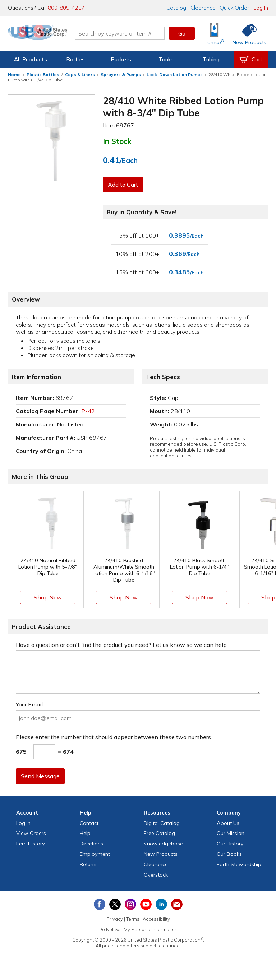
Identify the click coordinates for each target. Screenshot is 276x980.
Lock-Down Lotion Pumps (175, 74)
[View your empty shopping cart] (251, 60)
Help (85, 833)
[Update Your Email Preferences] (177, 904)
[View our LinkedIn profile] (161, 904)
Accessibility (156, 919)
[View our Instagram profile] (130, 904)
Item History (31, 844)
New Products (161, 854)
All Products (31, 59)
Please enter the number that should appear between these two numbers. (114, 737)
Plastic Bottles (43, 74)
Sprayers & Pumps (121, 74)
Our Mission (231, 833)
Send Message (41, 776)
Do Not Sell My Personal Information (138, 929)
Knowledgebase (163, 844)
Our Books (229, 854)
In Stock (117, 141)
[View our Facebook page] (100, 904)
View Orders (31, 833)
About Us (228, 823)
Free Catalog (159, 833)
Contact (89, 823)
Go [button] (182, 33)
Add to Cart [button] (124, 185)
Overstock (156, 875)
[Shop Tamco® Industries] (214, 34)
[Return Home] (50, 35)
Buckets (121, 59)
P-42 (88, 411)
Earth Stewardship (239, 864)
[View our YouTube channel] (146, 904)
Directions (91, 844)
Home (14, 74)
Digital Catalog (162, 823)
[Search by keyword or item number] (133, 33)
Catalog (176, 8)
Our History (230, 844)
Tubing (211, 59)
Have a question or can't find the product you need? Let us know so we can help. (122, 645)
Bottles (75, 59)
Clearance (203, 8)
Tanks (166, 59)
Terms (133, 919)
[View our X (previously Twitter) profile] (115, 904)
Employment (95, 854)
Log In (261, 8)
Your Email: (30, 704)
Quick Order (234, 8)
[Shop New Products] (247, 34)
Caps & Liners (80, 74)
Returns (89, 864)
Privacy (115, 919)
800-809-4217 (66, 8)
